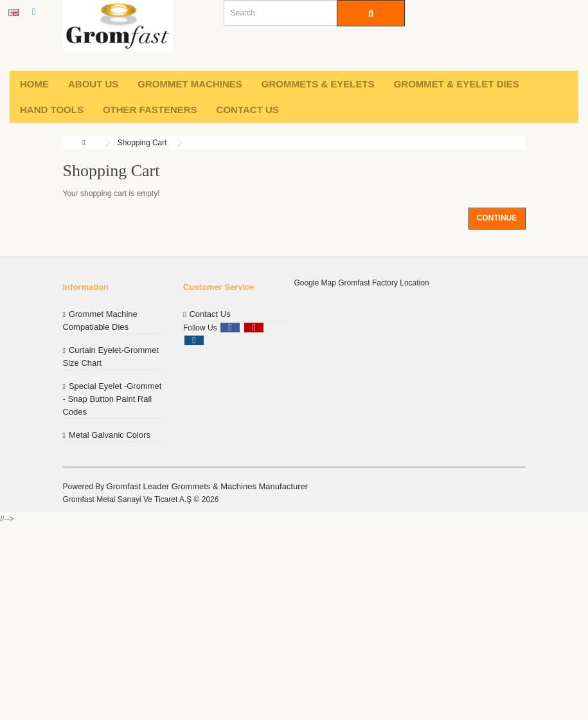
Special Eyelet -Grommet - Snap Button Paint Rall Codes (112, 399)
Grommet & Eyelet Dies (457, 84)
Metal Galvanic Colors (110, 435)
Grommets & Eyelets (318, 84)
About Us (93, 84)
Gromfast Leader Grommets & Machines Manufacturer (208, 486)
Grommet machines (190, 84)
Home (34, 84)
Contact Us (248, 110)
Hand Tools (52, 110)
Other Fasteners (150, 110)
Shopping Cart (142, 143)
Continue (497, 218)
